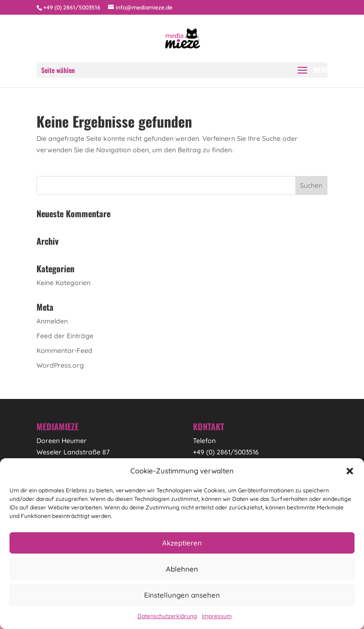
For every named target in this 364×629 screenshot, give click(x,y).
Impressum (217, 616)
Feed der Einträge (65, 336)
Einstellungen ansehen (182, 595)
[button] (350, 471)
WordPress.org (60, 365)
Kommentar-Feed (64, 351)
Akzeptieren (182, 543)
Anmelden (52, 321)
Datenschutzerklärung (167, 616)
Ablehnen (182, 569)
